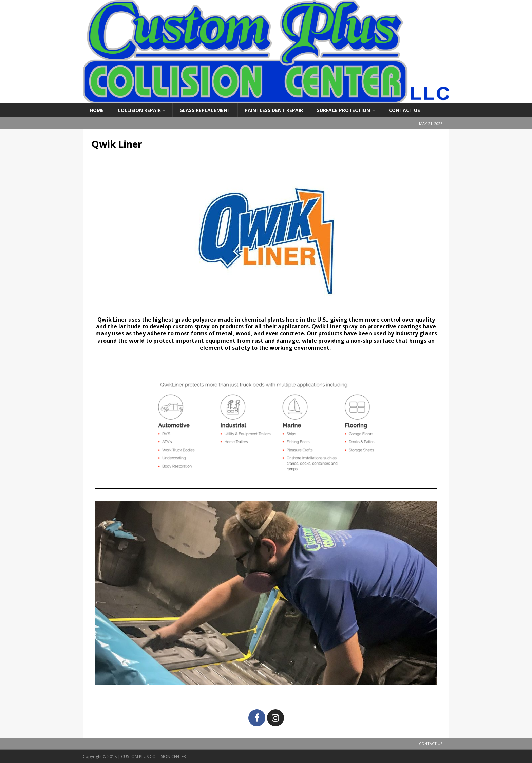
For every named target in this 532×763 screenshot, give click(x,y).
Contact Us (404, 110)
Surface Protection (344, 110)
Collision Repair (139, 110)
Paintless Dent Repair (274, 110)
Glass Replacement (205, 110)
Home (97, 110)
